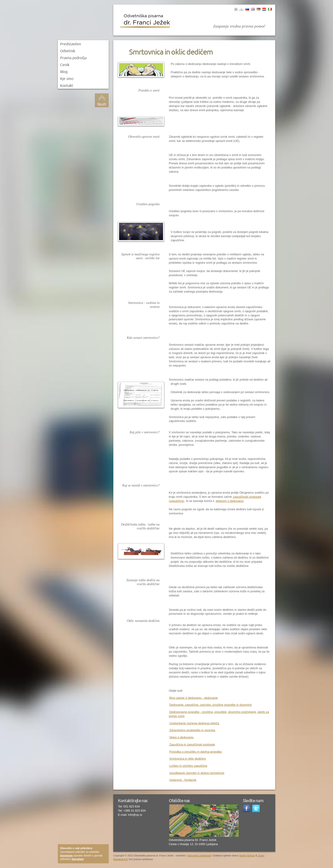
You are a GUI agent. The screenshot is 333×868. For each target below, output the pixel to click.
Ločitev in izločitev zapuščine (188, 766)
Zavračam (78, 859)
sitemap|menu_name (241, 9)
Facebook (247, 809)
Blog (64, 72)
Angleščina (253, 9)
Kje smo (67, 79)
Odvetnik (68, 51)
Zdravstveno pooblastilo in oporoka (192, 730)
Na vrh (102, 104)
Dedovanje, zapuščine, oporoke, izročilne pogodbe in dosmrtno (211, 705)
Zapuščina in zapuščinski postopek (192, 744)
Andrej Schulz (247, 856)
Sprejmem (66, 856)
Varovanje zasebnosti (199, 856)
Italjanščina (270, 9)
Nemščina (259, 9)
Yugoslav (264, 9)
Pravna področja (73, 58)
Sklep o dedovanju (181, 737)
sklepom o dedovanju (230, 501)
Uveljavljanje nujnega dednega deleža (194, 723)
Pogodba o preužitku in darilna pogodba (195, 752)
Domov (236, 9)
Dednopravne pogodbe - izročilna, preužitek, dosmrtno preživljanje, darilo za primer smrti (219, 714)
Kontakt (67, 86)
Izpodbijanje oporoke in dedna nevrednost (197, 773)
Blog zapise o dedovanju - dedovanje (194, 698)
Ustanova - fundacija (183, 780)
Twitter (256, 809)
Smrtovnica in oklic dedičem (188, 759)
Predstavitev (71, 44)
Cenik (65, 65)
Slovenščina (247, 9)
